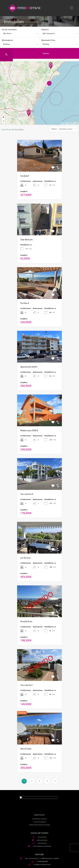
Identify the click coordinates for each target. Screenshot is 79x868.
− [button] (4, 121)
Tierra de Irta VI (27, 494)
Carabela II (25, 176)
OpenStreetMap (73, 124)
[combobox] (20, 34)
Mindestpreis (7, 40)
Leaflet (64, 124)
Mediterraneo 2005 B (29, 430)
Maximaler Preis (48, 40)
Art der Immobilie (9, 30)
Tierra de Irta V (26, 685)
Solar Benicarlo (27, 239)
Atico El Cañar (26, 749)
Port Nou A (25, 303)
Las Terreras (26, 558)
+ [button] (4, 118)
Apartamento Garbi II (29, 367)
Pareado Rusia (26, 621)
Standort (45, 30)
